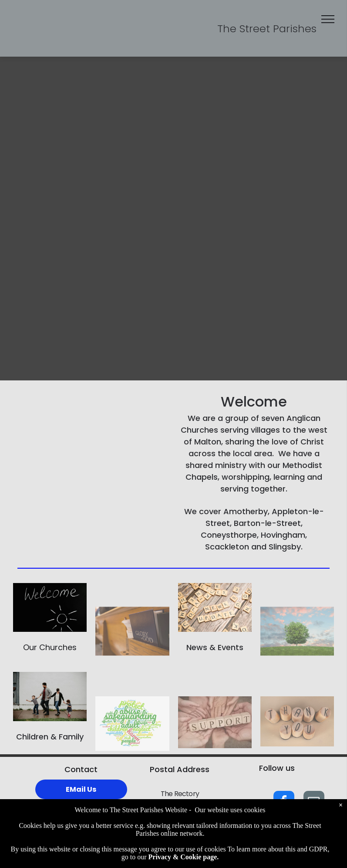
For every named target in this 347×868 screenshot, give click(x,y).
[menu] (328, 19)
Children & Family (50, 737)
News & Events (215, 647)
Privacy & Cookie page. (184, 857)
